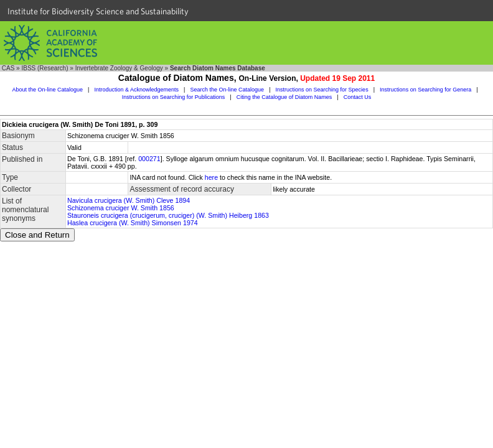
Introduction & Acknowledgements (136, 90)
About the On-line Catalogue (47, 90)
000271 (149, 159)
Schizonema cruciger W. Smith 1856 (121, 208)
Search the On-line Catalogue (228, 90)
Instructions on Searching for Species (322, 90)
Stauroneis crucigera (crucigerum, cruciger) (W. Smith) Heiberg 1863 (168, 215)
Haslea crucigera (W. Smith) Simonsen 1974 (133, 223)
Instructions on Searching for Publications (174, 97)
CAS (8, 68)
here (211, 177)
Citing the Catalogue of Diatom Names (284, 97)
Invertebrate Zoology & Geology (119, 68)
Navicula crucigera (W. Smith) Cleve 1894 (129, 200)
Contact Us (358, 97)
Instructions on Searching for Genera (425, 90)
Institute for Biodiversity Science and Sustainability (98, 11)
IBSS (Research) (45, 68)
